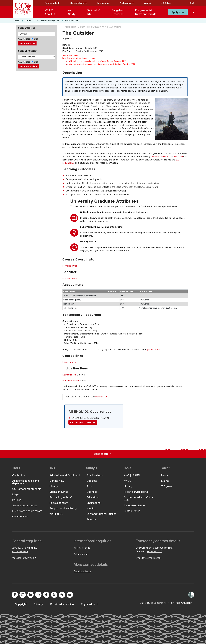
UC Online (166, 3)
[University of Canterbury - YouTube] (70, 595)
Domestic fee (69, 375)
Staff (192, 3)
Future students (52, 3)
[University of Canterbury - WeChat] (62, 595)
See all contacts (82, 571)
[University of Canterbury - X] (54, 595)
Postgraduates (127, 3)
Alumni (147, 3)
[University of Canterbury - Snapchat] (38, 595)
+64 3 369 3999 (20, 551)
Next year (91, 422)
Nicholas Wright (70, 266)
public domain (154, 349)
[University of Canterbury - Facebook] (15, 595)
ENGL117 (156, 157)
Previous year (77, 422)
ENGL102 (166, 157)
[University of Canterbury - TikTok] (46, 595)
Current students (79, 3)
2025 (28, 39)
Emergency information (148, 558)
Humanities (101, 397)
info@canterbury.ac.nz (24, 558)
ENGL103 (178, 157)
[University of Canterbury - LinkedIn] (30, 595)
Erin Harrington (70, 278)
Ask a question (81, 554)
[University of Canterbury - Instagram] (23, 595)
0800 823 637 (154, 551)
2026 (36, 39)
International (103, 3)
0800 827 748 (19, 548)
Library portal (69, 362)
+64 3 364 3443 (82, 548)
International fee (71, 380)
